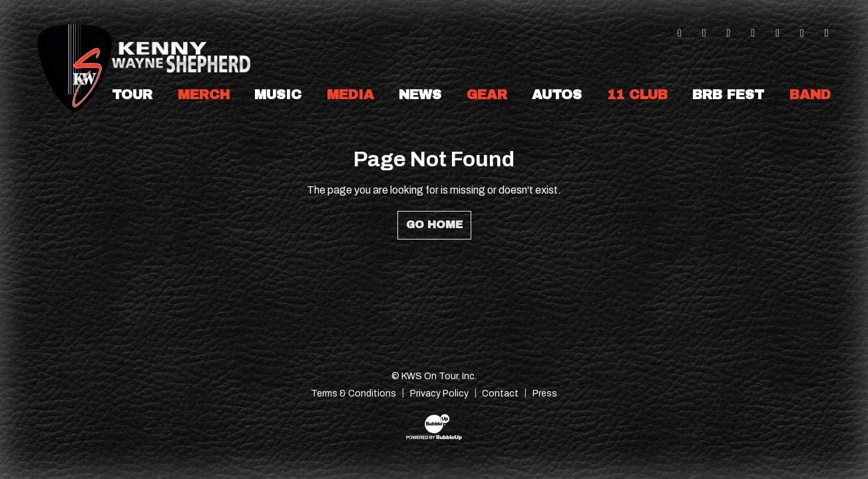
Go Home (434, 225)
